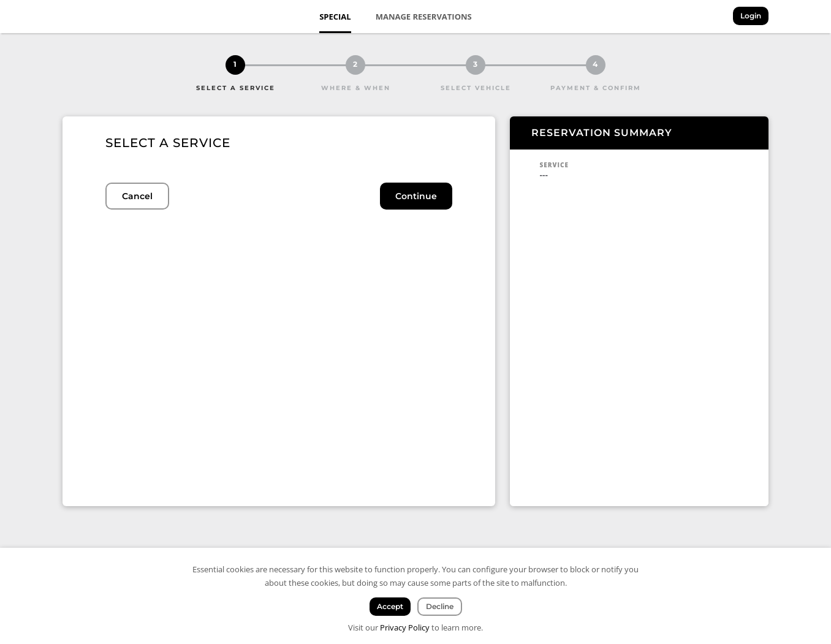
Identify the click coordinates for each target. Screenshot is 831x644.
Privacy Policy (405, 627)
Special (335, 17)
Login (751, 16)
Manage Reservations (424, 17)
